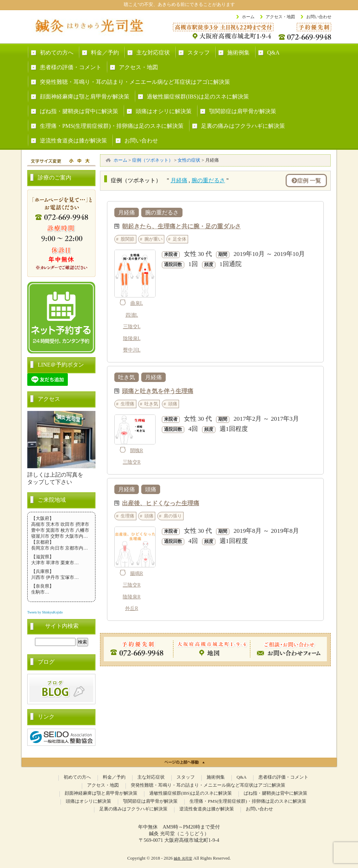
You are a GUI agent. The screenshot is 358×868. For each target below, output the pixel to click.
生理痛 (127, 404)
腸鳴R (137, 573)
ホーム (248, 17)
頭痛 (173, 404)
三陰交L (132, 327)
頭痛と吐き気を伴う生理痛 (158, 391)
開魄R (137, 451)
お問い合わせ (319, 17)
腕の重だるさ (208, 180)
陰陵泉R (132, 597)
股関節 (127, 239)
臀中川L (132, 350)
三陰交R (132, 462)
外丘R (132, 608)
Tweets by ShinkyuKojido (45, 612)
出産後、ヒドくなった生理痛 (161, 503)
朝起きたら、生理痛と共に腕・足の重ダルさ (181, 226)
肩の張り (173, 516)
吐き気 (127, 377)
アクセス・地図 (280, 17)
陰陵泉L (132, 339)
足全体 (180, 239)
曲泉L (137, 303)
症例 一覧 (306, 181)
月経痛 (179, 180)
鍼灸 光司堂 (183, 858)
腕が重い (153, 239)
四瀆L (132, 315)
